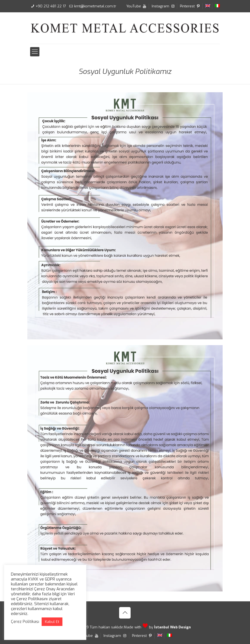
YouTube (137, 6)
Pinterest (190, 6)
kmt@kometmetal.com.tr (95, 6)
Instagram (163, 6)
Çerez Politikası (25, 622)
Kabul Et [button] (52, 622)
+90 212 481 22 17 (51, 6)
